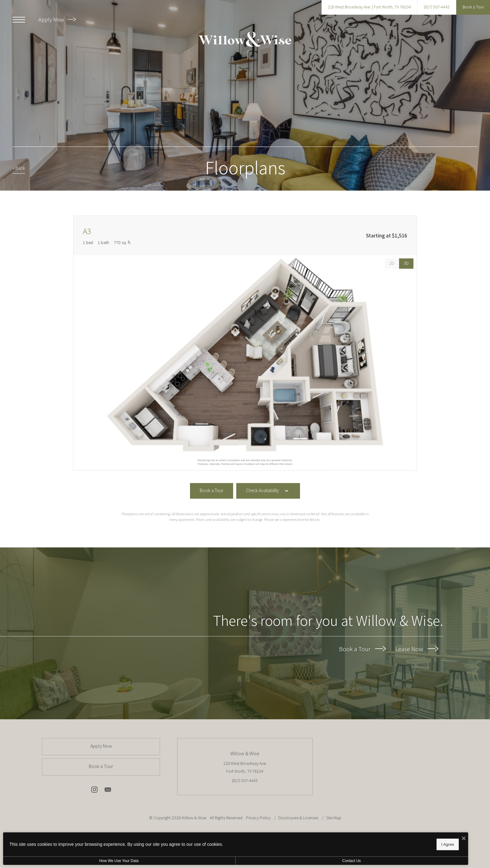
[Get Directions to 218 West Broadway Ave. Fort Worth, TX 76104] (369, 7)
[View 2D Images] (392, 264)
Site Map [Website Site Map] (334, 818)
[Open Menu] (19, 20)
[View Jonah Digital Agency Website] (302, 840)
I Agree (201, 843)
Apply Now (57, 20)
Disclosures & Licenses (299, 818)
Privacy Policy (258, 818)
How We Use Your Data (57, 861)
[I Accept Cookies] (217, 837)
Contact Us (167, 861)
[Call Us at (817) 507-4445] (437, 7)
